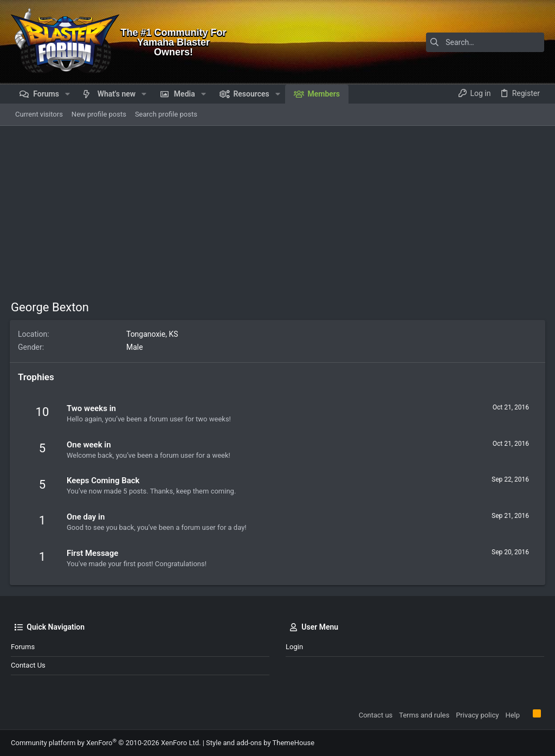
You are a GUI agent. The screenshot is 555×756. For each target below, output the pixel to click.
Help (512, 715)
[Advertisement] (277, 207)
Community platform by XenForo (106, 743)
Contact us (28, 665)
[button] (67, 94)
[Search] (476, 42)
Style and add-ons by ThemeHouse (260, 743)
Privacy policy (477, 715)
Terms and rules (424, 715)
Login (294, 647)
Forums (23, 647)
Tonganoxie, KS (153, 334)
